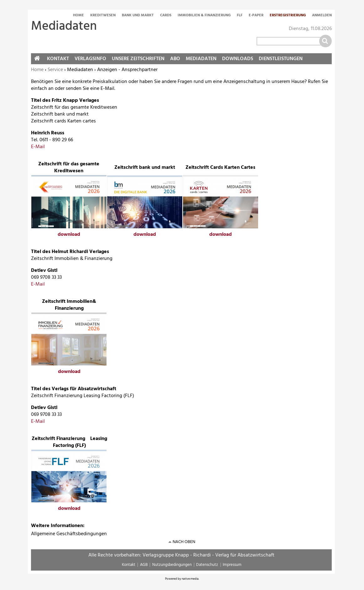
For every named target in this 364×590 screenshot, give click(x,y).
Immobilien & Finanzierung (204, 16)
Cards (166, 16)
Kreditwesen (103, 16)
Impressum (232, 565)
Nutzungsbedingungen (172, 565)
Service (55, 70)
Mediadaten (201, 59)
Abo (175, 59)
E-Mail (38, 147)
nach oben (184, 542)
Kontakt (58, 59)
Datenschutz (207, 565)
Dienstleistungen (281, 59)
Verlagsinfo (90, 59)
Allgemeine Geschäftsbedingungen (69, 534)
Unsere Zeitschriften (138, 59)
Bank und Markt (138, 16)
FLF (240, 16)
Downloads (238, 59)
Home (78, 16)
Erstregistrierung (288, 16)
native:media (190, 579)
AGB (144, 565)
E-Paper (256, 16)
